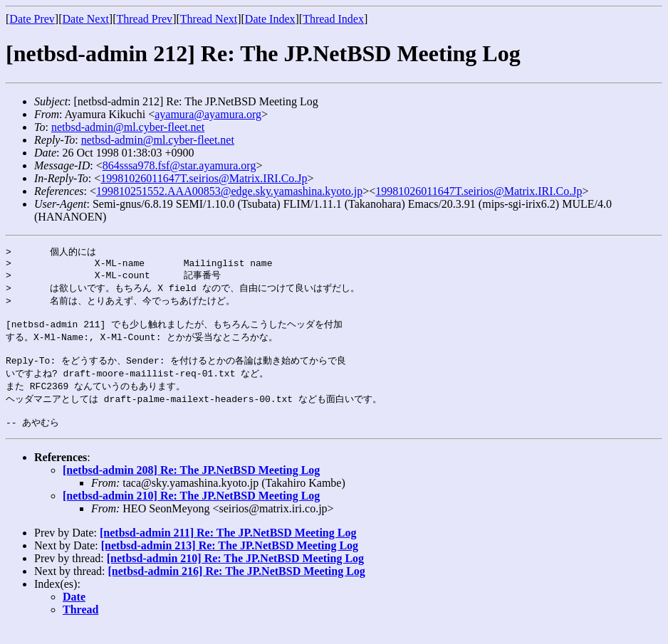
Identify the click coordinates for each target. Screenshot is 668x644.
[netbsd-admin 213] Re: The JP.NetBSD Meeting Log (230, 562)
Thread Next (209, 19)
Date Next (86, 19)
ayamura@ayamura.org (208, 114)
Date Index (270, 19)
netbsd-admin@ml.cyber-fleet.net (128, 127)
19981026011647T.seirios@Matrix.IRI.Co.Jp (204, 178)
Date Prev (32, 19)
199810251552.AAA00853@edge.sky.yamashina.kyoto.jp (229, 191)
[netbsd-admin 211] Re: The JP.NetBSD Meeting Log (228, 549)
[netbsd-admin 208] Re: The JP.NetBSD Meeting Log (191, 486)
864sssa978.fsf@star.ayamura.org (179, 165)
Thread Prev (144, 19)
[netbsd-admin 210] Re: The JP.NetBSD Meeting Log (191, 512)
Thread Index (333, 19)
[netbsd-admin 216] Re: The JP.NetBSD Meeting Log (237, 587)
